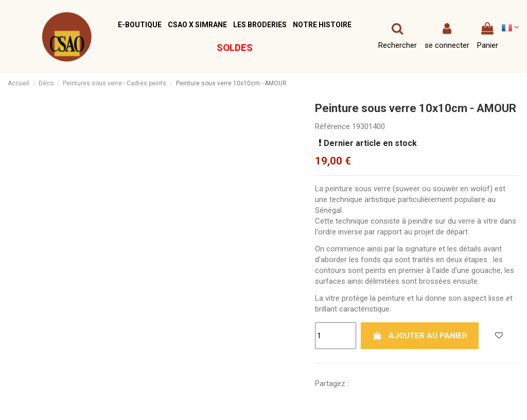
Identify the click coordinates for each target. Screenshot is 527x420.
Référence (332, 126)
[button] (140, 25)
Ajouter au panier (420, 336)
